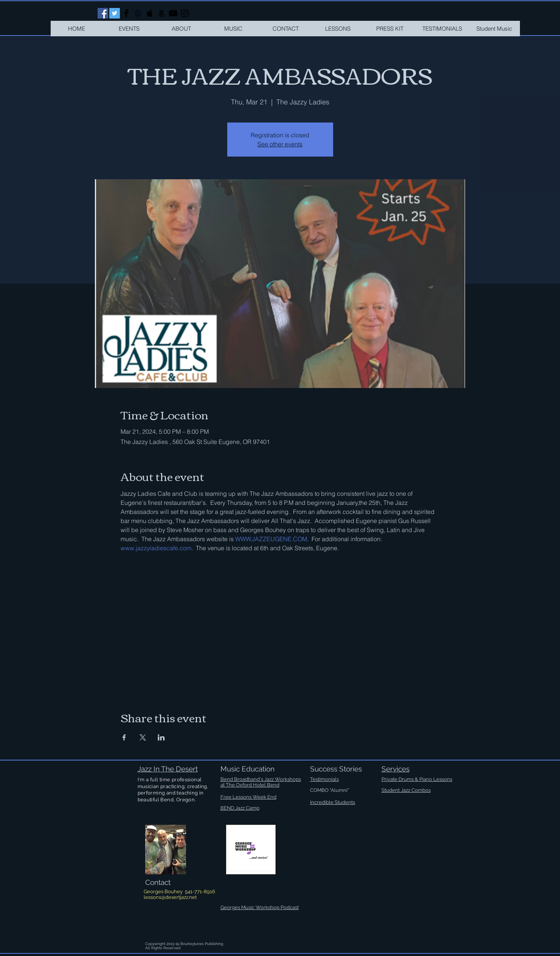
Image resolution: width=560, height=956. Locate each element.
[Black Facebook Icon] (126, 13)
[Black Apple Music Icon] (150, 13)
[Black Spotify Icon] (138, 13)
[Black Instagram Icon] (185, 13)
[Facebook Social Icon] (103, 13)
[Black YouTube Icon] (173, 13)
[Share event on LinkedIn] (161, 737)
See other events (280, 144)
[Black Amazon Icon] (161, 13)
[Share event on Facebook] (124, 737)
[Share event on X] (143, 737)
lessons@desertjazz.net (170, 897)
